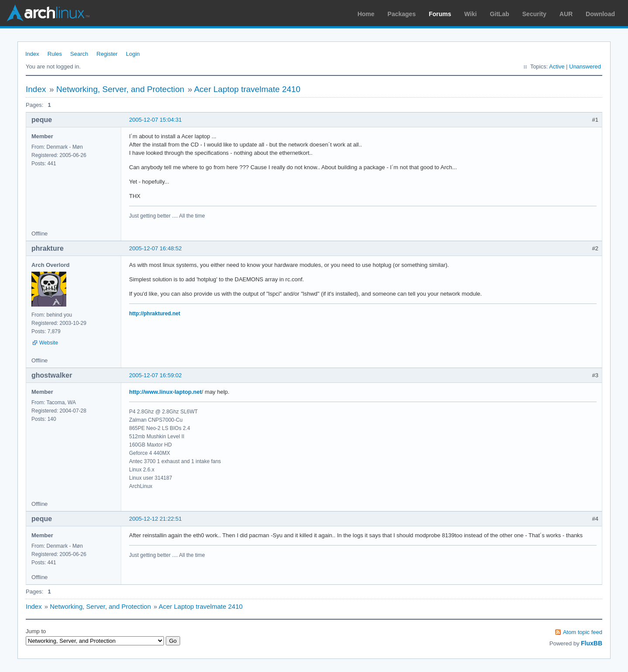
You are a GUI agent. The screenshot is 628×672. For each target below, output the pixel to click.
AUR (566, 14)
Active (557, 67)
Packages (402, 14)
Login (133, 54)
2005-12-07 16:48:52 (155, 248)
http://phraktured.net (155, 314)
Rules (55, 54)
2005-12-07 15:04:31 (155, 120)
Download (600, 14)
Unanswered (585, 67)
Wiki (471, 14)
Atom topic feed (583, 632)
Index (32, 54)
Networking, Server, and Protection (120, 89)
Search (79, 54)
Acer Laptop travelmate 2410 (247, 89)
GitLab (499, 14)
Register (107, 54)
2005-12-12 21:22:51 (155, 519)
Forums (440, 14)
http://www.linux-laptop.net (165, 392)
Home (366, 14)
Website (49, 343)
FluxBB (592, 643)
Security (534, 14)
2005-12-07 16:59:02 (155, 375)
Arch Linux (48, 13)
